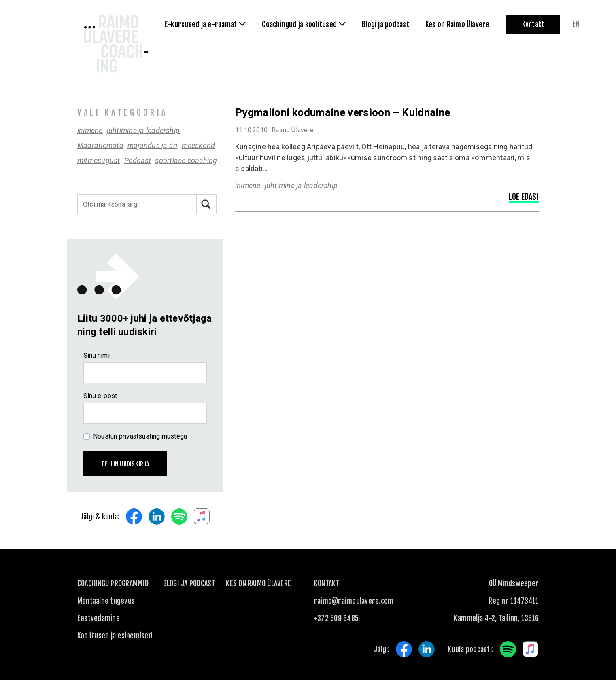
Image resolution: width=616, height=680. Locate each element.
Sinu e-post (100, 396)
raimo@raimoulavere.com (354, 601)
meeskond (199, 145)
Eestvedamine (99, 618)
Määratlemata (100, 145)
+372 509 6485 (336, 618)
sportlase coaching (186, 160)
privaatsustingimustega (153, 436)
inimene (90, 130)
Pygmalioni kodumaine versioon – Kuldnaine (343, 112)
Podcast (138, 160)
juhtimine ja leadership (143, 130)
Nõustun (140, 436)
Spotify (179, 517)
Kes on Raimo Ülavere (258, 583)
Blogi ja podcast (189, 583)
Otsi (206, 204)
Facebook (134, 517)
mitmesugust (99, 160)
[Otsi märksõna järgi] (137, 204)
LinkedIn (157, 517)
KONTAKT (327, 583)
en (576, 24)
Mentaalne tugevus (106, 601)
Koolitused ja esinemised (115, 636)
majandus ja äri (153, 145)
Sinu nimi (97, 355)
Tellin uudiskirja (125, 464)
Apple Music (202, 517)
